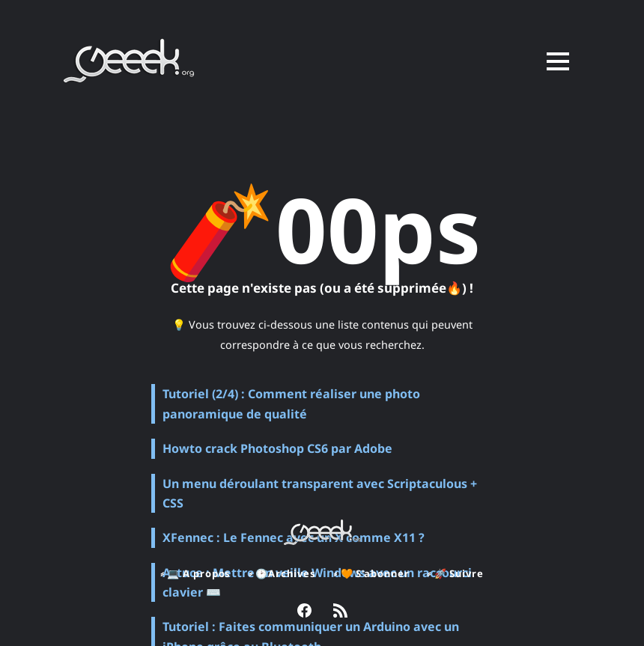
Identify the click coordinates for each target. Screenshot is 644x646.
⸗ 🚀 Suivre (457, 573)
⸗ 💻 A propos (194, 573)
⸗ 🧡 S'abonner (371, 573)
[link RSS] (340, 612)
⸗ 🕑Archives (281, 573)
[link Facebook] (304, 612)
